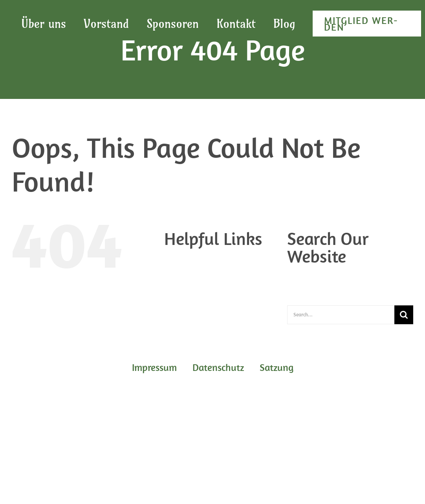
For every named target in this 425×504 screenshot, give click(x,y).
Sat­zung (191, 288)
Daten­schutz (197, 269)
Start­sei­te (193, 298)
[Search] (404, 315)
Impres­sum (195, 279)
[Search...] (341, 315)
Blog (186, 260)
